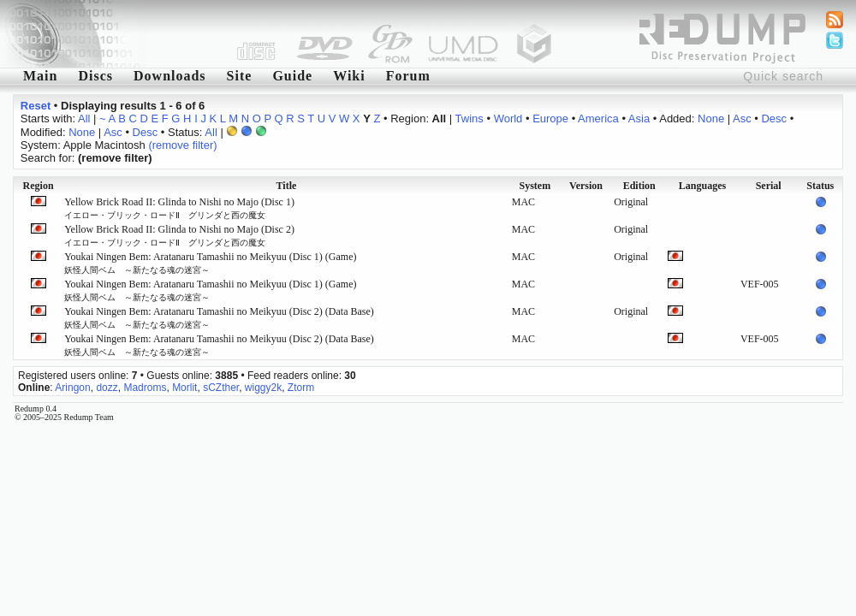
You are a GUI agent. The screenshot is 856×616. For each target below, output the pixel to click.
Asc (742, 118)
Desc (774, 118)
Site (240, 76)
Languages (702, 186)
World (508, 118)
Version (586, 186)
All (84, 118)
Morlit (184, 388)
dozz (107, 388)
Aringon (72, 388)
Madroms (145, 388)
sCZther (221, 388)
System (535, 186)
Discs (95, 76)
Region (39, 186)
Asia (639, 118)
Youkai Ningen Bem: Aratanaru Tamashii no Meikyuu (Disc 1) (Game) (210, 263)
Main (40, 76)
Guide (292, 76)
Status (820, 186)
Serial (769, 186)
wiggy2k (263, 388)
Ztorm (301, 388)
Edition (639, 186)
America (598, 118)
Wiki (349, 76)
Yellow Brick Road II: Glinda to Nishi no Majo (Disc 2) (179, 235)
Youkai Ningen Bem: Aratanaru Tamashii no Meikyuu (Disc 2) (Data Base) (219, 317)
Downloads (170, 76)
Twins (470, 118)
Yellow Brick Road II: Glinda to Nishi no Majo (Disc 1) (179, 208)
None (711, 118)
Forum (408, 76)
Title (287, 186)
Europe (550, 118)
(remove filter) (182, 145)
